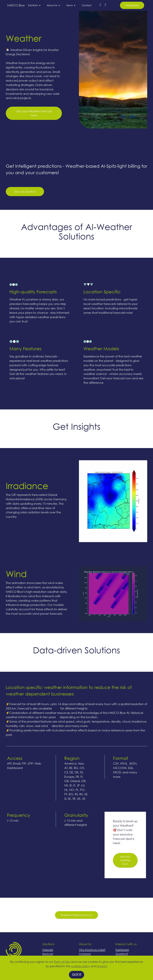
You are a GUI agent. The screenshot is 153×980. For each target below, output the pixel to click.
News (69, 5)
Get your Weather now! (125, 881)
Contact (87, 5)
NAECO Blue (16, 5)
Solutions (33, 5)
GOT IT (77, 975)
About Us (52, 5)
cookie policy (81, 966)
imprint (102, 966)
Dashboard (132, 5)
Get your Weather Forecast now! (34, 134)
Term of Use (62, 962)
